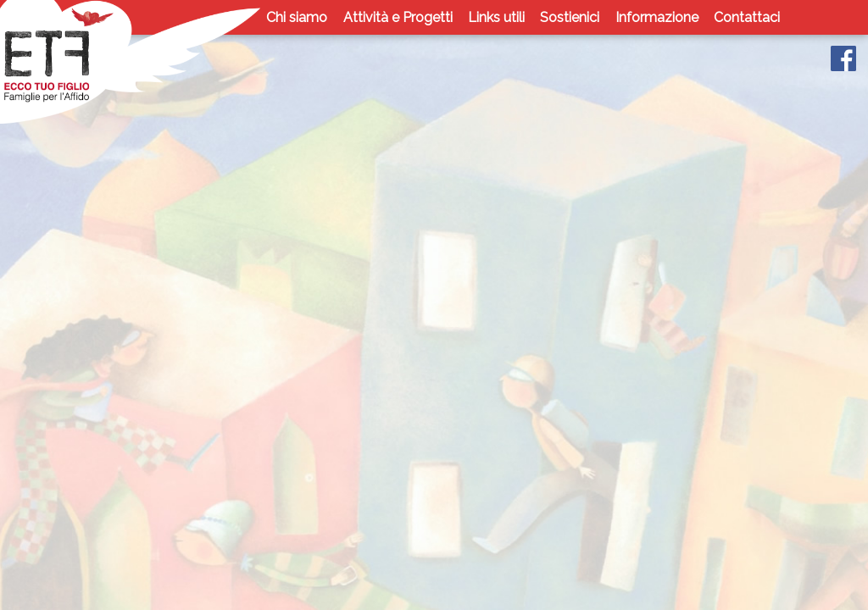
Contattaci (747, 17)
